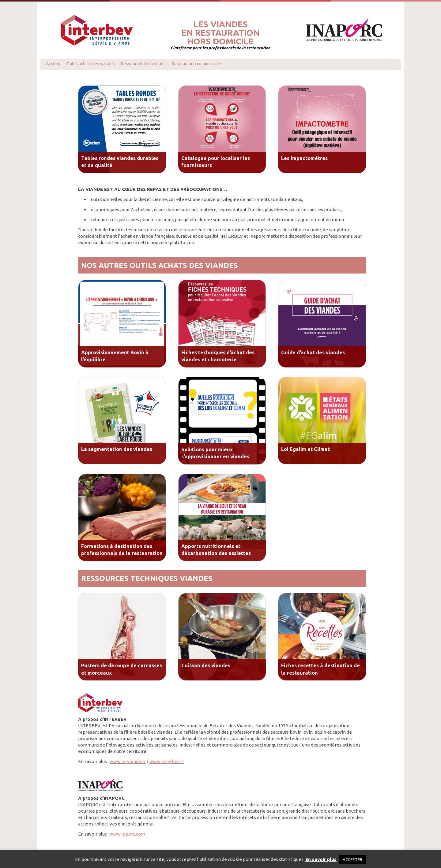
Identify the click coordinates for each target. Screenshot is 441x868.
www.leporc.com (127, 834)
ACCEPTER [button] (352, 859)
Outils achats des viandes (90, 64)
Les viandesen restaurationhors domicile (221, 33)
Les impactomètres (304, 158)
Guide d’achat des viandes (313, 352)
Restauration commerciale (196, 64)
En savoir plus (321, 859)
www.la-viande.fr (128, 761)
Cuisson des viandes (206, 665)
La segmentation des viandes (117, 449)
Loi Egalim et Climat (305, 449)
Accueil (53, 64)
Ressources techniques (143, 64)
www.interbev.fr (167, 761)
